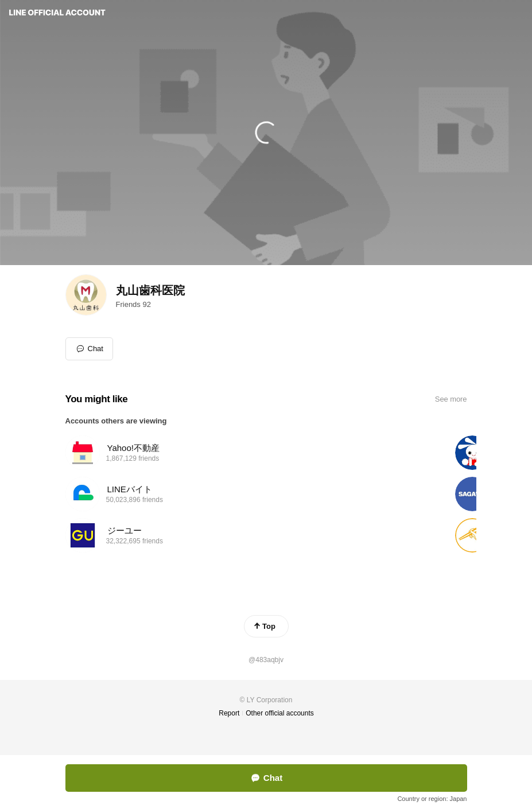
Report (229, 713)
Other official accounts (280, 713)
